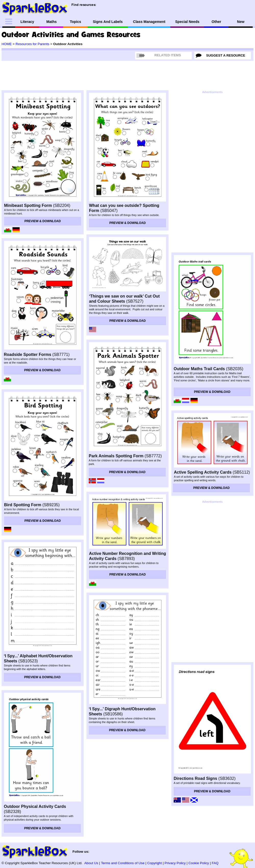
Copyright (155, 863)
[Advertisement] (193, 172)
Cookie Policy (199, 863)
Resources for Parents (32, 44)
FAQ (215, 863)
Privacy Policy (175, 863)
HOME (7, 44)
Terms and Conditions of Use (123, 863)
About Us (91, 863)
